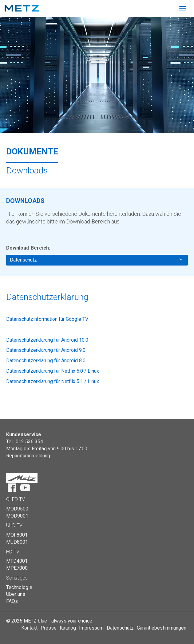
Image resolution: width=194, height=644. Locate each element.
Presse (49, 628)
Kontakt (29, 628)
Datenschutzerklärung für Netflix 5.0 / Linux (53, 371)
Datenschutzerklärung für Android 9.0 (46, 350)
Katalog (68, 628)
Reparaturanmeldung (28, 456)
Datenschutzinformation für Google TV (47, 319)
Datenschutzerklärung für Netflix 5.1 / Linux (53, 381)
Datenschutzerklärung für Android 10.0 (47, 340)
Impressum (91, 628)
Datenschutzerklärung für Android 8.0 (46, 361)
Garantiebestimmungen (162, 628)
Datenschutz (96, 260)
